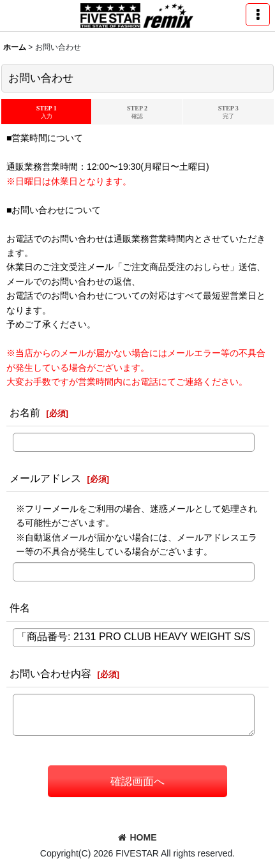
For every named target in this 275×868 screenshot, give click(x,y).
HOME (137, 837)
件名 (20, 608)
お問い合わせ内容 (50, 673)
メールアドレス (45, 478)
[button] (258, 15)
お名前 (25, 412)
